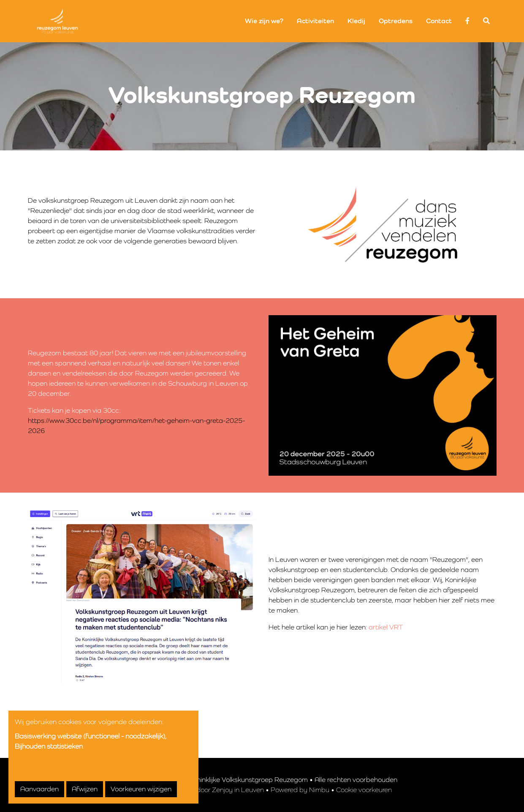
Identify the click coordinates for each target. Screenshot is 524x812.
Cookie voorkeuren (364, 790)
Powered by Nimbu (300, 790)
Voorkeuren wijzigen (141, 789)
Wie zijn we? (264, 21)
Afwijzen (85, 789)
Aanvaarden (39, 789)
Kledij (356, 21)
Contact (439, 21)
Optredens (396, 21)
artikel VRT (386, 627)
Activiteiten (315, 21)
